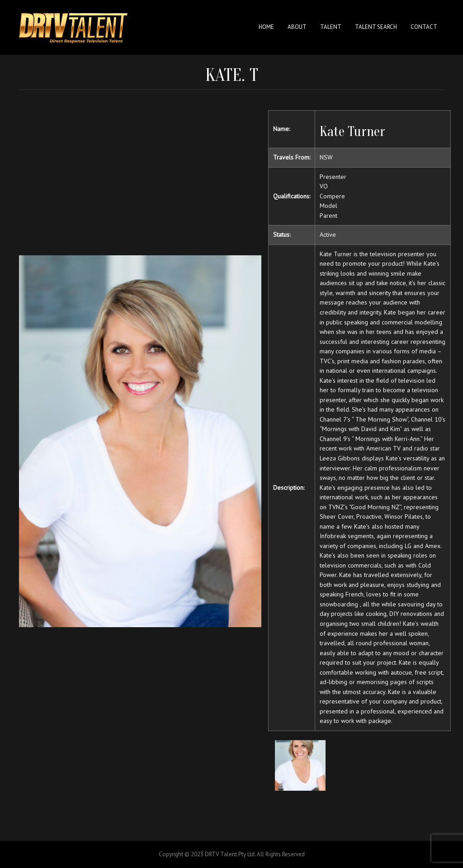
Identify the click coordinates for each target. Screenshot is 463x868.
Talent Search (376, 27)
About (297, 27)
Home (266, 27)
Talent (331, 27)
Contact (424, 27)
